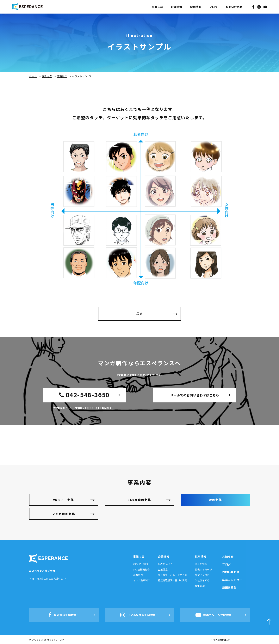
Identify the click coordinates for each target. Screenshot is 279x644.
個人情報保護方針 (221, 640)
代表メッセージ (203, 569)
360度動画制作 (139, 500)
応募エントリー (232, 580)
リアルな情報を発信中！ (139, 615)
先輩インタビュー (205, 575)
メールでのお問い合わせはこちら (195, 395)
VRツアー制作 (64, 500)
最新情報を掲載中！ (64, 615)
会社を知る (201, 564)
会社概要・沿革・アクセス (172, 575)
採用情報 (196, 7)
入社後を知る (202, 580)
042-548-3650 (84, 395)
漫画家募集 (229, 587)
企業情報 (177, 7)
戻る (140, 314)
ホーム (33, 76)
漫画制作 (62, 76)
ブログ (214, 7)
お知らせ (228, 557)
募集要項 (200, 586)
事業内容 (157, 7)
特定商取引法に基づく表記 (173, 580)
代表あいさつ (165, 564)
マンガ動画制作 (64, 514)
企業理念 (163, 569)
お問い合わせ (234, 7)
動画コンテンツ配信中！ (215, 615)
